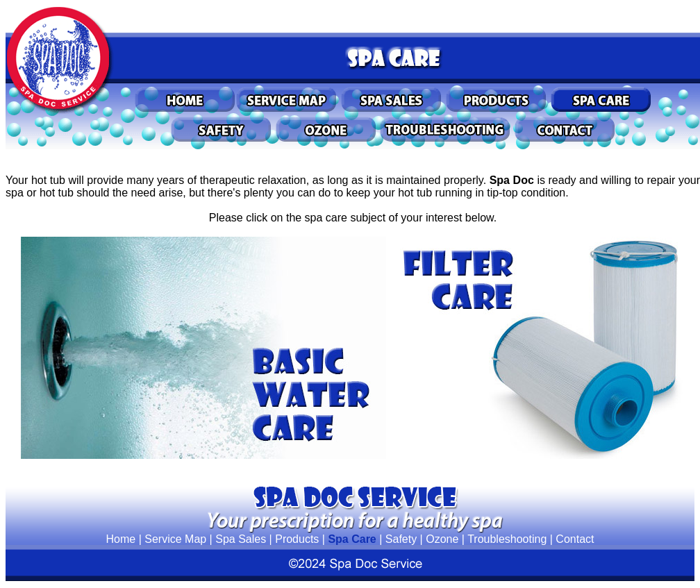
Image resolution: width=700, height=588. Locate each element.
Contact (575, 539)
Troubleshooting (507, 539)
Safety (401, 539)
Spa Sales (241, 539)
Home (121, 539)
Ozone (442, 539)
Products (297, 539)
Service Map (175, 539)
